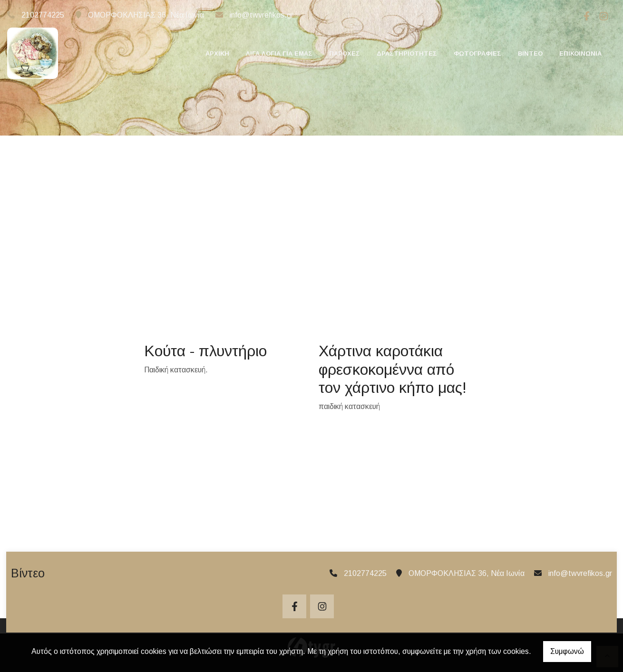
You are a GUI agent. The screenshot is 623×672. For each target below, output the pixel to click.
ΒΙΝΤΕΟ (530, 54)
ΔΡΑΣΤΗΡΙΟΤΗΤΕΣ (407, 54)
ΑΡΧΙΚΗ (217, 54)
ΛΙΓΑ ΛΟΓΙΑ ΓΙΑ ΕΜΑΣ (279, 54)
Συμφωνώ (567, 651)
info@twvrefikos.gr (262, 15)
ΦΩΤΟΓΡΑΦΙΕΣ (477, 54)
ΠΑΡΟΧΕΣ (345, 54)
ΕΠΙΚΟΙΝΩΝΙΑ (580, 54)
